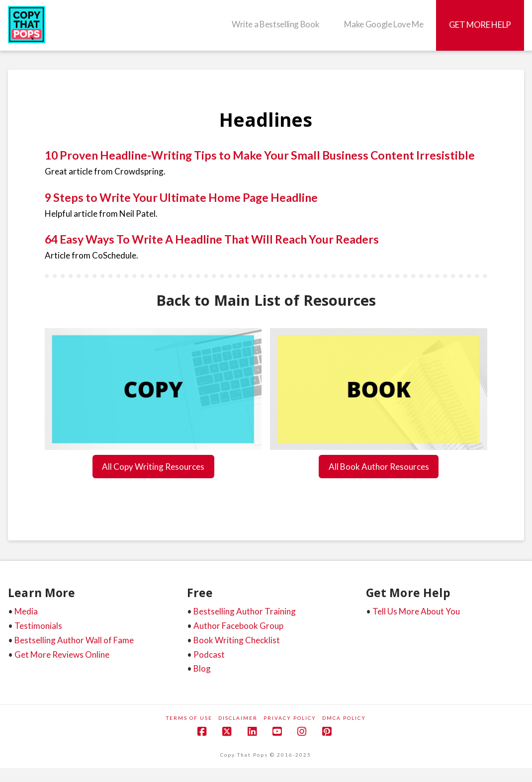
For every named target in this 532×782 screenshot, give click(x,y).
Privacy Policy (290, 718)
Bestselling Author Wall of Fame (74, 640)
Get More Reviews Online (62, 654)
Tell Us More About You (416, 611)
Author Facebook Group (238, 626)
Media (26, 611)
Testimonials (38, 626)
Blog (202, 668)
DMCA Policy (344, 718)
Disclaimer (238, 718)
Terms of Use (189, 718)
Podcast (209, 654)
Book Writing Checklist (237, 640)
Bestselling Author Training (245, 611)
